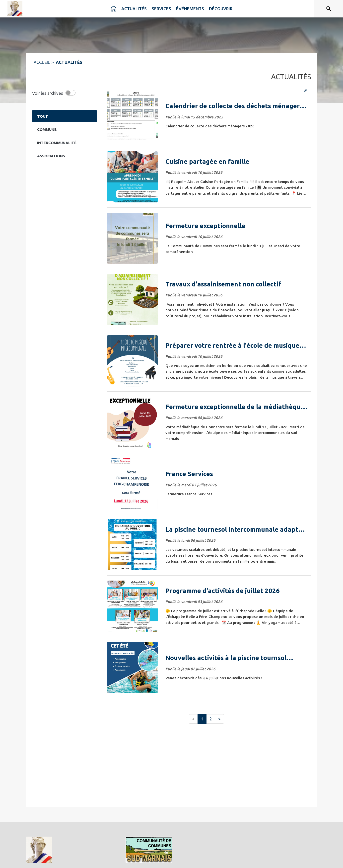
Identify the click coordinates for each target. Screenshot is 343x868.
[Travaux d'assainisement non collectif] (236, 284)
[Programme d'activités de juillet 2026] (236, 591)
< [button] (193, 719)
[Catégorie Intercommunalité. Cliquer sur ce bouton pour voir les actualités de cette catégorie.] (65, 143)
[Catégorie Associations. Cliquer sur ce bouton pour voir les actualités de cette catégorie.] (65, 156)
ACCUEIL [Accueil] (42, 62)
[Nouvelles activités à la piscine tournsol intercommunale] (236, 658)
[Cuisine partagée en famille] (236, 162)
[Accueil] (15, 8)
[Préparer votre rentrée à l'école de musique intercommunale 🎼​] (236, 346)
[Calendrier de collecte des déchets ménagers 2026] (236, 106)
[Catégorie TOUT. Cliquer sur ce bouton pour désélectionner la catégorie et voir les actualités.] (65, 116)
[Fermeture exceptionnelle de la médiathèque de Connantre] (236, 407)
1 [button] (202, 719)
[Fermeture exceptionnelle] (236, 226)
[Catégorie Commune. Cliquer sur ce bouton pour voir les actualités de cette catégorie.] (65, 129)
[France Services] (236, 474)
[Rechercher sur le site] (329, 9)
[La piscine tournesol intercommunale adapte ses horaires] (236, 529)
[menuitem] (114, 9)
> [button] (219, 719)
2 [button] (211, 719)
